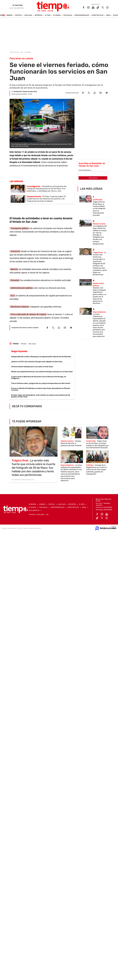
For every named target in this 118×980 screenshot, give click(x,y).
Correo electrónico (85, 170)
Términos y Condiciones (37, 515)
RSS (47, 515)
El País (48, 15)
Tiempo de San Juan (16, 52)
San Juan (28, 15)
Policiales (68, 15)
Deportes (38, 15)
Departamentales (82, 15)
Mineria (9, 15)
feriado (24, 344)
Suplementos (34, 510)
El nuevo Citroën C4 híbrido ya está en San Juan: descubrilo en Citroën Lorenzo (41, 389)
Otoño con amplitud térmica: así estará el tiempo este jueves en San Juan (42, 372)
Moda (108, 15)
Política (18, 15)
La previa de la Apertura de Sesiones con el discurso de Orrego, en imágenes (39, 377)
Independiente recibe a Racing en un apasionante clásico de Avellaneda (41, 357)
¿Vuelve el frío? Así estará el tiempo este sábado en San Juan (37, 362)
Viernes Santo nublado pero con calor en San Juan (32, 367)
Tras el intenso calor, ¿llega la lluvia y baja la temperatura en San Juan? (41, 383)
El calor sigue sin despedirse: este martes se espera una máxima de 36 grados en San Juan (41, 396)
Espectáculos (98, 15)
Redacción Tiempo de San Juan (26, 92)
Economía (32, 504)
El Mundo (57, 15)
